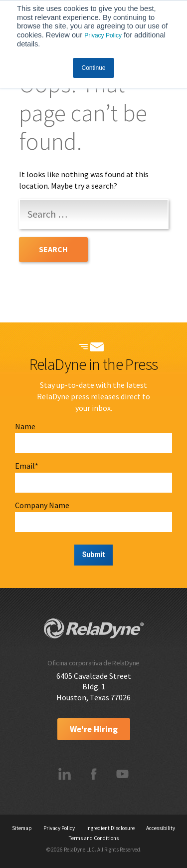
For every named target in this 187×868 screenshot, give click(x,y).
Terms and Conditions (94, 838)
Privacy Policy (103, 35)
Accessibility (161, 828)
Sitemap (22, 828)
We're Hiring (94, 729)
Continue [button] (93, 68)
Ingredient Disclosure (110, 828)
